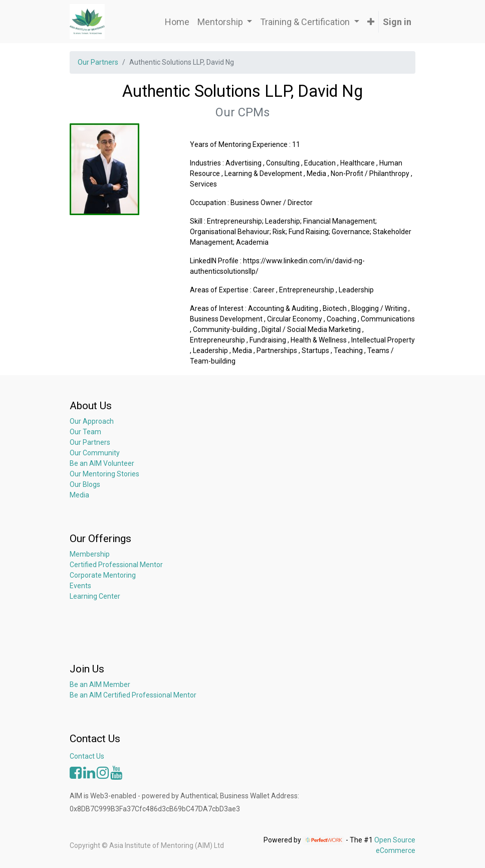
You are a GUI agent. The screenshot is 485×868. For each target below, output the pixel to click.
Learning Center (95, 596)
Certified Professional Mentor (116, 565)
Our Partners (98, 62)
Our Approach (92, 421)
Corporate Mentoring (103, 575)
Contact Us (87, 756)
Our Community (95, 453)
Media (79, 495)
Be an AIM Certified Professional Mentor (133, 695)
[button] (371, 22)
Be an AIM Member (100, 684)
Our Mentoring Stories (104, 474)
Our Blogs (85, 484)
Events (80, 586)
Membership (90, 554)
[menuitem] (177, 22)
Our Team (85, 432)
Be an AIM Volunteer (102, 463)
